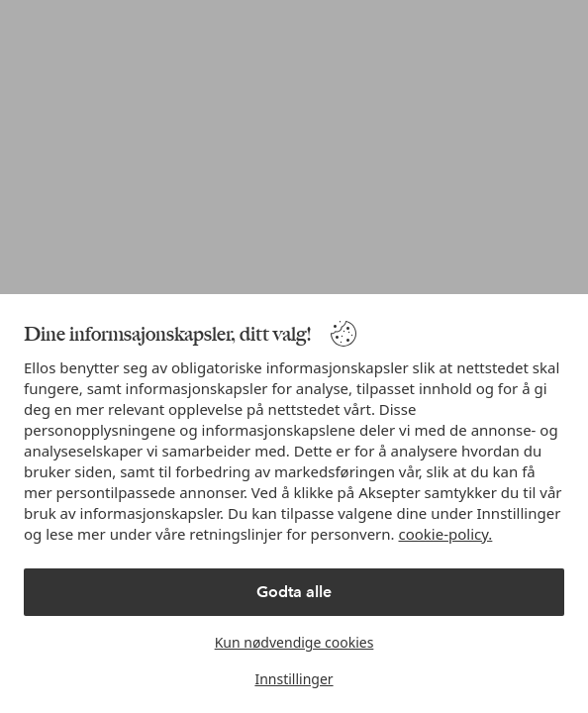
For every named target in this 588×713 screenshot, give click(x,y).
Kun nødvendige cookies (294, 642)
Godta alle (294, 592)
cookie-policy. (446, 534)
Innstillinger (294, 679)
